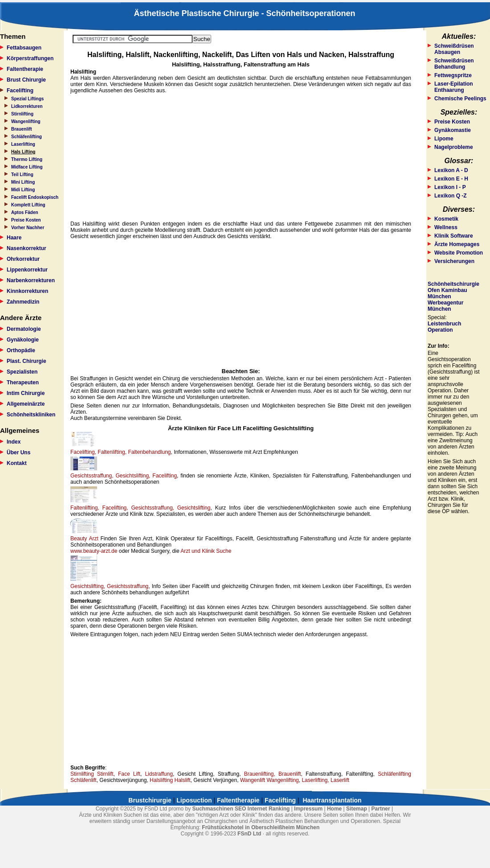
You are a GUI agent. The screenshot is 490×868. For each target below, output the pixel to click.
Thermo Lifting (27, 159)
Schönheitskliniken (31, 415)
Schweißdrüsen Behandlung (454, 64)
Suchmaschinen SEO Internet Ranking (241, 809)
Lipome (444, 139)
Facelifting (20, 91)
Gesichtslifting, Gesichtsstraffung (109, 586)
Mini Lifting (23, 182)
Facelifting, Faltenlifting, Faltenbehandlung (120, 452)
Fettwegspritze (453, 75)
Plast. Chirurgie (27, 361)
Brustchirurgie (150, 800)
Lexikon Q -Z (451, 196)
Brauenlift (22, 129)
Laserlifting (23, 144)
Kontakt (17, 463)
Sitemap (357, 809)
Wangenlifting (26, 121)
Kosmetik (446, 219)
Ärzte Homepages (457, 244)
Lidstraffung (159, 774)
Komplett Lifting (28, 205)
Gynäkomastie (453, 130)
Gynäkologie (23, 340)
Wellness (446, 227)
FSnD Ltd (249, 834)
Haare (14, 238)
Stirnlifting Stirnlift (92, 774)
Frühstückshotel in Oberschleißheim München (261, 827)
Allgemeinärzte (26, 404)
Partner (381, 809)
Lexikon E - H (451, 179)
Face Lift (129, 774)
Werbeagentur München (445, 306)
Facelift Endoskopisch (35, 197)
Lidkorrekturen (27, 106)
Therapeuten (23, 383)
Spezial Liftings (27, 99)
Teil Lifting (22, 175)
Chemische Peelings (460, 99)
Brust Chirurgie (26, 80)
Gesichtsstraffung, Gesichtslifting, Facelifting (124, 476)
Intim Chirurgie (26, 393)
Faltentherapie (25, 69)
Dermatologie (24, 329)
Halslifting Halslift (170, 780)
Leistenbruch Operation (444, 327)
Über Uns (18, 453)
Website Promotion (459, 253)
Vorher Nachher (28, 228)
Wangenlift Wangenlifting (269, 780)
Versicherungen (454, 261)
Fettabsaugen (24, 48)
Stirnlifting (22, 114)
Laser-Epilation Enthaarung (454, 87)
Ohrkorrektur (23, 259)
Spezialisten (22, 372)
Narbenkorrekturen (31, 280)
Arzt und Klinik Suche (206, 551)
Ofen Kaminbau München (447, 293)
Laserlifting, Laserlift (325, 780)
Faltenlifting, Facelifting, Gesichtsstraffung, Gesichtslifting (140, 508)
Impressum (308, 809)
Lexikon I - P (450, 187)
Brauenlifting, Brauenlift (273, 774)
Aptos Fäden (25, 212)
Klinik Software (454, 236)
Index (14, 442)
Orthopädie (21, 350)
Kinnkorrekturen (27, 291)
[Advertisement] (241, 157)
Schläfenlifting (27, 137)
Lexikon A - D (451, 170)
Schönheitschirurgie (453, 284)
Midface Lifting (27, 167)
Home (334, 809)
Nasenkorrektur (27, 248)
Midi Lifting (23, 190)
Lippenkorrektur (27, 270)
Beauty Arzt (84, 539)
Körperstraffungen (30, 58)
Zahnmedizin (23, 302)
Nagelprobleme (454, 147)
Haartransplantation (332, 800)
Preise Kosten (26, 220)
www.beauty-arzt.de (94, 551)
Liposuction (194, 800)
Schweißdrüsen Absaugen (454, 49)
